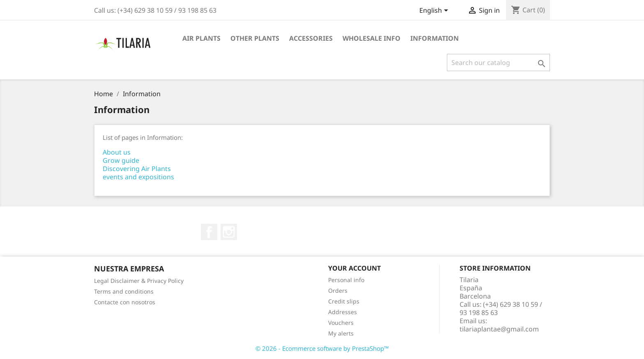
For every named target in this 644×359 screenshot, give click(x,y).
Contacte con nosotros (125, 302)
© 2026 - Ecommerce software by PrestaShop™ (322, 348)
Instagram (229, 232)
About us (117, 152)
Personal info (346, 280)
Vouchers (341, 323)
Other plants (255, 38)
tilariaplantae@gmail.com (499, 329)
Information (435, 38)
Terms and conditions (124, 291)
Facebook (209, 232)
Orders (338, 291)
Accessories (311, 38)
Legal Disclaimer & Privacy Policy (139, 281)
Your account (354, 268)
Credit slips (344, 301)
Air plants (201, 38)
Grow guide (121, 160)
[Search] (498, 63)
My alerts (341, 333)
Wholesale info (371, 38)
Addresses (343, 312)
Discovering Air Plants (137, 169)
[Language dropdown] (435, 11)
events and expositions (138, 177)
